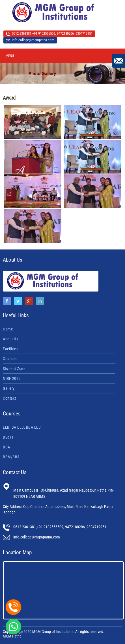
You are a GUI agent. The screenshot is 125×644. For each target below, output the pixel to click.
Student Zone (14, 369)
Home (8, 329)
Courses (10, 359)
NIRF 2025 (12, 378)
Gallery (9, 388)
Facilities (10, 349)
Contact (9, 398)
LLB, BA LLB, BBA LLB (22, 427)
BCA (7, 447)
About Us (10, 339)
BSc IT (8, 437)
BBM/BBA (11, 457)
